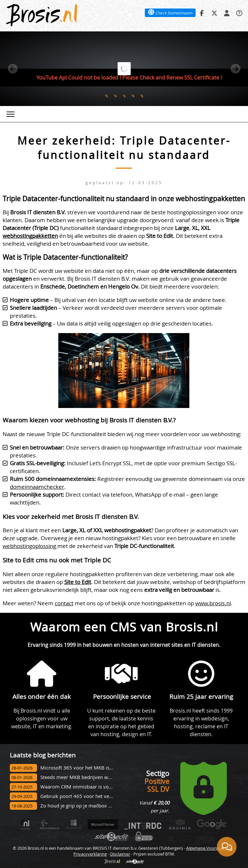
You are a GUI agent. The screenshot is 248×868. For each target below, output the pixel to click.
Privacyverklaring (90, 854)
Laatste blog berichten (43, 755)
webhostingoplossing (30, 546)
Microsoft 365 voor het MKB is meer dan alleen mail (99, 768)
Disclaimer (120, 854)
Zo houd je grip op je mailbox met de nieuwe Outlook (101, 806)
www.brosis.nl (213, 603)
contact (64, 603)
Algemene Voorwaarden (210, 848)
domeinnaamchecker (37, 487)
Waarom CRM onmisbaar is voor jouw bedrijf (91, 787)
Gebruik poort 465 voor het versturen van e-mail (95, 796)
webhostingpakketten (30, 236)
